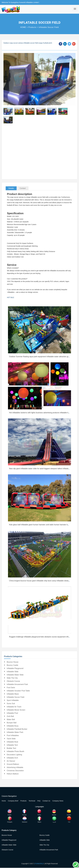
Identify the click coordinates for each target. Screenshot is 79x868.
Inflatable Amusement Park (17, 684)
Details (11, 188)
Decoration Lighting (14, 755)
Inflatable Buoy (13, 726)
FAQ (39, 801)
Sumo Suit (11, 704)
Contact (23, 188)
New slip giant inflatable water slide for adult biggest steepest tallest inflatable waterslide (44, 469)
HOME (23, 27)
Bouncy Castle (12, 665)
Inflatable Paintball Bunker (17, 729)
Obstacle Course (13, 681)
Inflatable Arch (12, 758)
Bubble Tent (11, 748)
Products (32, 27)
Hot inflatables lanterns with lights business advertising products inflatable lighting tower (43, 413)
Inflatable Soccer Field (49, 27)
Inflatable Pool (12, 713)
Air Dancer (11, 761)
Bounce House (13, 662)
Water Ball (11, 719)
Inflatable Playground (15, 668)
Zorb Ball (10, 716)
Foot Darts (11, 688)
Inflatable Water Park (15, 732)
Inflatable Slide (13, 672)
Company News (58, 801)
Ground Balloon (13, 764)
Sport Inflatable (13, 700)
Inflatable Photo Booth (15, 751)
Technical (32, 801)
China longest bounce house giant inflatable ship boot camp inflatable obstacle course (43, 581)
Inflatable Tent (12, 745)
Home (4, 801)
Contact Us (46, 801)
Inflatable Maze (13, 694)
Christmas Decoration (15, 771)
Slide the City (12, 678)
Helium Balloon (13, 774)
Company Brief (13, 801)
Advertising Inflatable (15, 767)
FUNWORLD (39, 864)
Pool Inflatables (13, 735)
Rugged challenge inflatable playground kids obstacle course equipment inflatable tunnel (44, 637)
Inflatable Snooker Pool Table (18, 691)
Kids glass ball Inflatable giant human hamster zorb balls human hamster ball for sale (42, 525)
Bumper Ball (12, 723)
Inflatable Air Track (14, 707)
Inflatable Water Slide (15, 675)
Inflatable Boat (12, 742)
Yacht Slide (11, 739)
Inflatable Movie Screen (16, 710)
